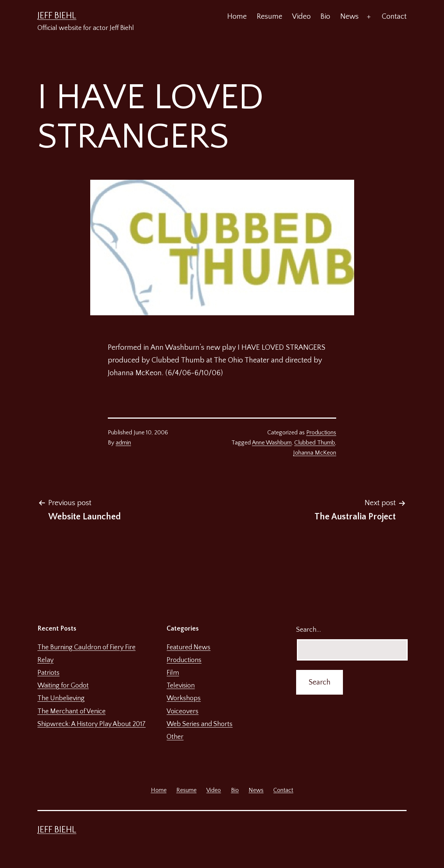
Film (173, 673)
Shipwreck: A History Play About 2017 (92, 724)
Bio (325, 16)
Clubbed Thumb (315, 443)
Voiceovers (183, 711)
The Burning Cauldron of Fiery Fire (86, 647)
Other (175, 737)
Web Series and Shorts (200, 724)
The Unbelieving (61, 698)
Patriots (48, 673)
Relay (45, 660)
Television (181, 686)
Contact (394, 16)
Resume (270, 16)
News (349, 16)
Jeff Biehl (57, 16)
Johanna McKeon (315, 453)
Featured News (188, 647)
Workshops (184, 698)
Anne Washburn (272, 443)
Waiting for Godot (63, 686)
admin (123, 443)
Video (301, 16)
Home (237, 16)
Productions (321, 433)
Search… (308, 630)
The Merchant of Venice (72, 711)
